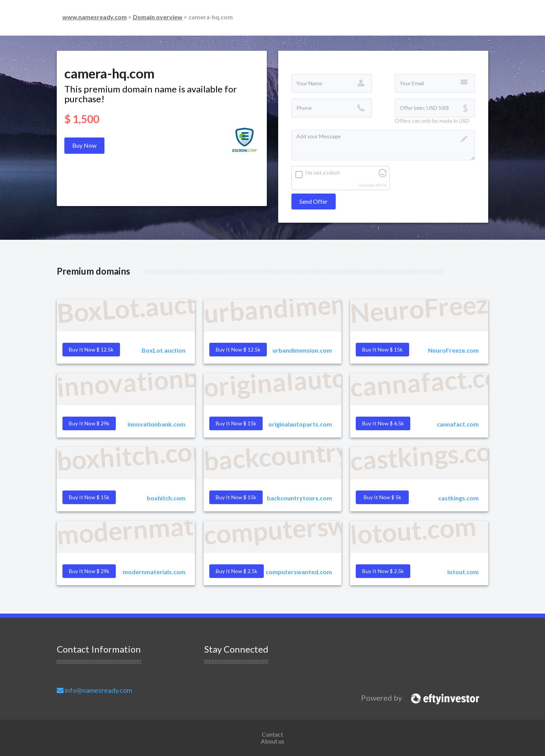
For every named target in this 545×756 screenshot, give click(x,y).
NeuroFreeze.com (453, 350)
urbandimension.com (302, 350)
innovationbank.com (156, 424)
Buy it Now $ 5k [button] (382, 497)
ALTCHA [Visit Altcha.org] (381, 185)
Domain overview (158, 17)
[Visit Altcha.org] (383, 175)
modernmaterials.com (154, 572)
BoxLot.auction (163, 350)
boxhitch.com (166, 498)
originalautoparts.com (300, 424)
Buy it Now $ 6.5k (383, 423)
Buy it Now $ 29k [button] (89, 423)
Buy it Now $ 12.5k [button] (91, 349)
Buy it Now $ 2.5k (383, 571)
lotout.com (463, 572)
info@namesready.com (94, 690)
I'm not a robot (322, 173)
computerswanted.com (299, 572)
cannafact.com (458, 424)
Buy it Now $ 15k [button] (382, 349)
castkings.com (459, 498)
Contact (272, 734)
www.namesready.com (95, 17)
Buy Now (84, 145)
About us (272, 741)
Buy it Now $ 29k (89, 571)
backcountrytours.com (299, 498)
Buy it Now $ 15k (236, 497)
